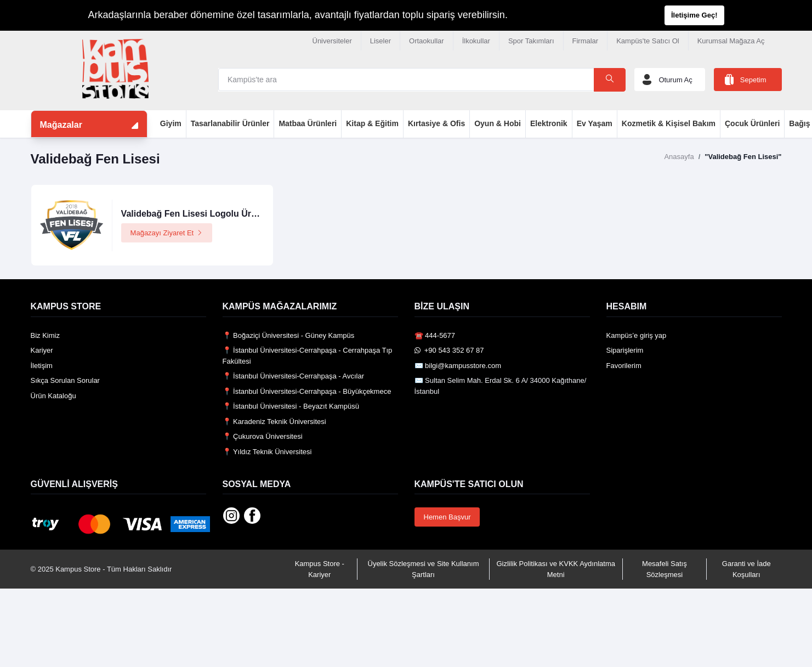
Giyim (171, 123)
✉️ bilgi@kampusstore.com (458, 366)
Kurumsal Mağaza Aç (731, 41)
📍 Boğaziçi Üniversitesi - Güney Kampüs (289, 335)
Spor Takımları (531, 41)
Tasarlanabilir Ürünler (230, 123)
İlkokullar (476, 41)
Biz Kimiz (45, 335)
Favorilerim (624, 366)
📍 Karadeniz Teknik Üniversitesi (274, 422)
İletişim (42, 366)
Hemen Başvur (447, 517)
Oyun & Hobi (498, 123)
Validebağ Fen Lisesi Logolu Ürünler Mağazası (218, 214)
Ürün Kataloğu (53, 396)
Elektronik (549, 123)
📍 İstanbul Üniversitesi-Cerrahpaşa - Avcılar (294, 376)
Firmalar (586, 41)
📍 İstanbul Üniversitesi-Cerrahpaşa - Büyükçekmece (307, 391)
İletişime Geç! (694, 15)
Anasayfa (679, 157)
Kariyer (42, 350)
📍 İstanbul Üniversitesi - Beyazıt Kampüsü (291, 406)
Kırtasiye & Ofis (436, 123)
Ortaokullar (427, 41)
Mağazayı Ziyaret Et (167, 233)
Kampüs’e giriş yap (637, 335)
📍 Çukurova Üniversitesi (263, 436)
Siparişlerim (625, 350)
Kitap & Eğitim (372, 123)
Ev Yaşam (595, 123)
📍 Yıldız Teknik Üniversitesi (267, 452)
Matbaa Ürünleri (308, 123)
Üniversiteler (332, 41)
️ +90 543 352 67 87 (449, 350)
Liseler (381, 41)
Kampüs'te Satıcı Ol (648, 41)
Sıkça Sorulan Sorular (65, 380)
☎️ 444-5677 (435, 335)
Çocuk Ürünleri (752, 123)
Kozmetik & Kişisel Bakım (669, 123)
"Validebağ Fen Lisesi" (743, 157)
